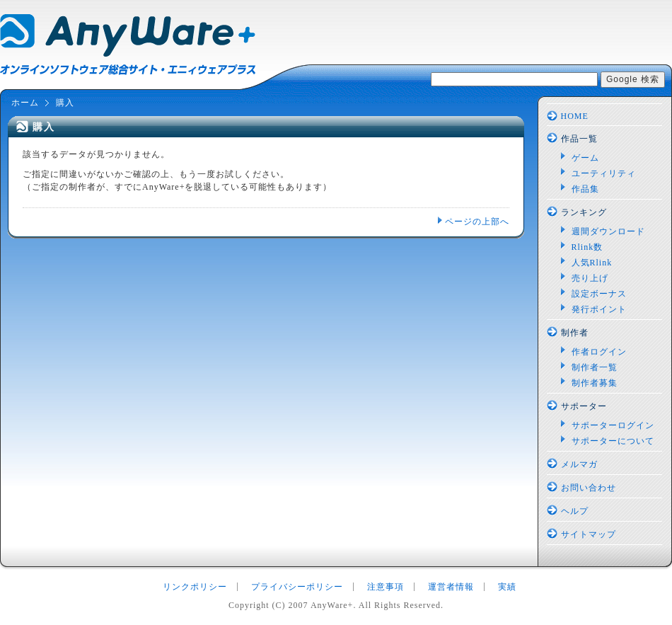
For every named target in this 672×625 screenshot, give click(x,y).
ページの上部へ (477, 222)
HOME (575, 116)
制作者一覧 (595, 367)
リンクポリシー (195, 587)
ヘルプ (575, 511)
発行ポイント (599, 309)
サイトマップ (589, 534)
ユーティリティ (604, 173)
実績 (507, 587)
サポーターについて (613, 441)
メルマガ (579, 464)
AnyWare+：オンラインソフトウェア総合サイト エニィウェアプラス (128, 45)
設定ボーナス (599, 294)
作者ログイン (599, 352)
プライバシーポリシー (297, 587)
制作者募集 (595, 383)
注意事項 (386, 587)
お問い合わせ (589, 488)
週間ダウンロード (608, 231)
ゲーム (585, 158)
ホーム (25, 103)
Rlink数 (587, 247)
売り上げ (590, 278)
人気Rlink (592, 263)
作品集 (585, 189)
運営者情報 (451, 587)
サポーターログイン (613, 425)
